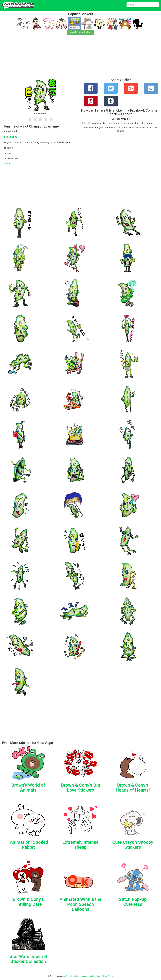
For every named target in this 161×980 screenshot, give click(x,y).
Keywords (85, 976)
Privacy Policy (107, 976)
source (7, 163)
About (68, 976)
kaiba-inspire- (11, 137)
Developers (76, 976)
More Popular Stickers (80, 32)
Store (99, 976)
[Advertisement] (80, 58)
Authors (93, 976)
